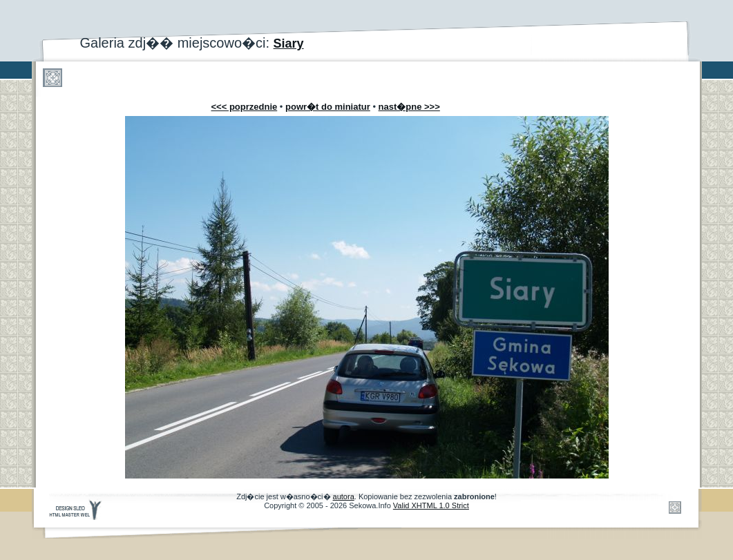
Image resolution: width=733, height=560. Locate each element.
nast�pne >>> (409, 107)
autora (344, 496)
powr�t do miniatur (328, 107)
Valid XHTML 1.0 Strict (431, 505)
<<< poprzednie (245, 107)
